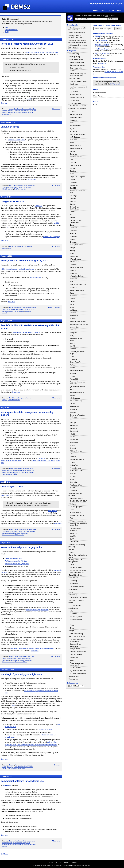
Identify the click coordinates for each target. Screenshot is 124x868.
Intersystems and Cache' (78, 285)
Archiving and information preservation (78, 525)
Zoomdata (73, 491)
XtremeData (74, 482)
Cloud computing (76, 605)
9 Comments (56, 109)
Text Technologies (101, 40)
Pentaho (73, 368)
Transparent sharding (77, 586)
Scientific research (27, 112)
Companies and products (77, 109)
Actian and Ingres (76, 117)
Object (72, 510)
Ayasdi (11, 109)
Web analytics (6, 114)
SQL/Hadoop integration (78, 671)
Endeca (72, 217)
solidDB (72, 434)
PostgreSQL (74, 379)
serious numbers (35, 278)
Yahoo (72, 625)
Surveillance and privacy (78, 598)
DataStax (73, 201)
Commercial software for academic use (22, 781)
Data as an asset (10, 127)
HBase (72, 253)
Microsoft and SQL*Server (79, 324)
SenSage (73, 423)
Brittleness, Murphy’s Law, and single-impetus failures (78, 41)
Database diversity (12, 30)
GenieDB (73, 234)
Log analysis (27, 187)
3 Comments (56, 246)
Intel (71, 282)
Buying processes (75, 103)
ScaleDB (73, 412)
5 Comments (56, 398)
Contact (111, 11)
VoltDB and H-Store (77, 471)
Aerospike (73, 120)
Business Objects (76, 148)
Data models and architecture (76, 645)
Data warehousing (29, 841)
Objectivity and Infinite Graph (77, 353)
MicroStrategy (75, 327)
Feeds (119, 11)
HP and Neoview (75, 259)
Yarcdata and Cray (21, 662)
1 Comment (56, 765)
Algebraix (73, 129)
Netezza (73, 343)
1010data (73, 112)
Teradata (73, 457)
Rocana (72, 395)
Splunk (72, 437)
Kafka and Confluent (77, 290)
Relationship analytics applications (17, 564)
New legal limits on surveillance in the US (76, 37)
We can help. (102, 63)
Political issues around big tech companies (77, 29)
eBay (26, 185)
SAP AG (73, 404)
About (103, 11)
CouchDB (73, 188)
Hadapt (72, 248)
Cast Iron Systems (76, 157)
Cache (11, 307)
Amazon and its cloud (77, 134)
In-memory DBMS (76, 567)
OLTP (72, 539)
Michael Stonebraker (76, 575)
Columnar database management (77, 640)
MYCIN (56, 223)
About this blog (74, 54)
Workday (73, 477)
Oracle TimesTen (76, 362)
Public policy (73, 595)
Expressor (73, 228)
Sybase (72, 445)
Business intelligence (16, 841)
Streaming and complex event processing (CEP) (78, 571)
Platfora (72, 376)
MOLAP (72, 71)
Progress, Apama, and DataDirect (77, 383)
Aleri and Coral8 (75, 126)
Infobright (5, 843)
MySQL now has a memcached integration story (19, 269)
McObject (73, 313)
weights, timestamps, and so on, (37, 610)
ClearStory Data (75, 165)
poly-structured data (45, 730)
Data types (72, 504)
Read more (4, 103)
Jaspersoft (73, 287)
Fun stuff (71, 549)
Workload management (78, 673)
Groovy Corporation (77, 245)
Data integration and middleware (75, 494)
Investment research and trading (12, 187)
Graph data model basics (14, 558)
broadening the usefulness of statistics (27, 332)
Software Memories (102, 53)
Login (121, 19)
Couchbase (74, 185)
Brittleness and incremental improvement (78, 46)
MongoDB (73, 333)
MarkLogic (10, 767)
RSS (107, 16)
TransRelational (74, 676)
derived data (51, 742)
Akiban (72, 123)
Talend (72, 454)
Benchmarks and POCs (78, 106)
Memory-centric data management (75, 561)
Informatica (74, 273)
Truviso (72, 462)
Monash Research (100, 93)
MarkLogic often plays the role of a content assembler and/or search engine (31, 745)
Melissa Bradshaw (84, 866)
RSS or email (115, 84)
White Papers (98, 96)
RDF (7, 27)
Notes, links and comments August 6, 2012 (24, 261)
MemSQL (73, 319)
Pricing (71, 592)
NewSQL (73, 536)
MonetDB (73, 330)
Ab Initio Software (76, 114)
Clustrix (72, 174)
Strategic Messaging (102, 45)
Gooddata (73, 236)
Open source (20, 309)
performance (5, 495)
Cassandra (73, 154)
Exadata (74, 359)
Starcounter (74, 440)
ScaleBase (73, 409)
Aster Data (27, 656)
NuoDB (72, 346)
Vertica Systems (75, 468)
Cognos (72, 180)
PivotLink (73, 373)
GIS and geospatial (13, 470)
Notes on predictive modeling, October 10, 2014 (27, 44)
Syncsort (73, 448)
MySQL (13, 309)
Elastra (72, 212)
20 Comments (55, 656)
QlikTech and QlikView (77, 387)
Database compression (78, 652)
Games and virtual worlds (78, 81)
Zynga (72, 628)
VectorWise (74, 465)
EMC (71, 215)
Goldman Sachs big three (16, 140)
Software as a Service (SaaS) (76, 602)
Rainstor (73, 390)
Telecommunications (8, 535)
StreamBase (74, 443)
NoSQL (72, 660)
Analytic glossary (74, 57)
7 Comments (56, 841)
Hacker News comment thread (11, 461)
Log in (95, 104)
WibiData (73, 474)
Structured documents (14, 769)
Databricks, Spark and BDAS (23, 109)
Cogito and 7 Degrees (77, 177)
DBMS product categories (77, 521)
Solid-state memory (76, 634)
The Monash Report (102, 49)
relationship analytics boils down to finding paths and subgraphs (32, 648)
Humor (72, 552)
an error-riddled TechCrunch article (43, 461)
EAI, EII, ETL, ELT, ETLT (78, 501)
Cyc (7, 227)
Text (15, 189)
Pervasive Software (76, 371)
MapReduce (5, 660)
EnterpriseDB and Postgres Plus (76, 221)
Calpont (72, 151)
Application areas (74, 78)
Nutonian (10, 111)
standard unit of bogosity (52, 237)
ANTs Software (75, 137)
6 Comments (56, 529)
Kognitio (73, 302)
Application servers (76, 498)
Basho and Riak (75, 146)
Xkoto (72, 479)
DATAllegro (74, 196)
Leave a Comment (54, 307)
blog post (42, 458)
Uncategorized (73, 679)
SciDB (7, 32)
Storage (71, 631)
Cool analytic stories (12, 487)
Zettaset (73, 488)
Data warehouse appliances (75, 530)
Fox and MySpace (76, 617)
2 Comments (56, 469)
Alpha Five (73, 131)
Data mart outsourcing (16, 185)
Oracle (72, 356)
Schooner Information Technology (77, 416)
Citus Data (73, 163)
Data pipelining (75, 649)
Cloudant (73, 168)
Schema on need (76, 668)
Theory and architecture (77, 637)
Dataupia (73, 204)
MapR (72, 307)
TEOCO (73, 622)
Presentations (73, 589)
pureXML (74, 265)
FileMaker (73, 231)
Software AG (74, 431)
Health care (32, 185)
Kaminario (73, 296)
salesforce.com (75, 398)
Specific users (73, 608)
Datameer (73, 199)
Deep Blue (39, 206)
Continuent (73, 182)
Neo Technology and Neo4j (77, 339)
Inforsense (73, 279)
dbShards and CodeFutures (75, 208)
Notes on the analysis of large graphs (21, 547)
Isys (13, 705)
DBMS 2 (98, 36)
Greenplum (74, 242)
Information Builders (77, 276)
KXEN (29, 99)
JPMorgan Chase (76, 620)
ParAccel (73, 365)
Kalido (72, 293)
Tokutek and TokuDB (77, 460)
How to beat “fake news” (77, 33)
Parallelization (73, 578)
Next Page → (5, 854)
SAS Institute (74, 407)
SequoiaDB (74, 425)
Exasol (72, 225)
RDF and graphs (19, 311)
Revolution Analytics (14, 112)
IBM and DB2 (22, 246)
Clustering (17, 469)
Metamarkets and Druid (78, 321)
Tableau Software (76, 451)
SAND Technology (76, 401)
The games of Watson (12, 201)
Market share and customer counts (78, 556)
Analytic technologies (16, 529)
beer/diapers (53, 511)
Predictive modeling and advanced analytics (16, 845)
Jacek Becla (7, 785)
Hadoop (20, 658)
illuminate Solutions (76, 268)
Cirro (71, 160)
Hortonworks (74, 256)
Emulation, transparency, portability (77, 546)
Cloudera (73, 171)
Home (95, 11)
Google (26, 529)
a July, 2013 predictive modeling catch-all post (42, 52)
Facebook (73, 614)
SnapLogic (73, 428)
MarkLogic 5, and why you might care (21, 674)
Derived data (74, 657)
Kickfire (72, 299)
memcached (18, 307)
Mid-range (73, 533)
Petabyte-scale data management (19, 843)
